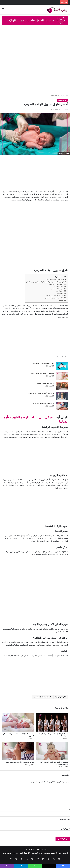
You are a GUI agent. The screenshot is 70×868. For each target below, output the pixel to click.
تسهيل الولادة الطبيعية (57, 289)
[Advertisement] (35, 43)
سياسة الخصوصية (37, 853)
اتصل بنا (59, 853)
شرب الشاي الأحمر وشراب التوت (54, 296)
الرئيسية (64, 95)
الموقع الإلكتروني (65, 829)
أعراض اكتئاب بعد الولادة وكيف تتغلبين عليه (20, 762)
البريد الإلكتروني (65, 819)
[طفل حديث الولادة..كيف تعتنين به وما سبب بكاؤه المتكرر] (18, 723)
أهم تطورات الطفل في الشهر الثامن (43, 373)
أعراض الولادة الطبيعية (42, 697)
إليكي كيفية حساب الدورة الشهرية (43, 363)
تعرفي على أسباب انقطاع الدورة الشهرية (41, 393)
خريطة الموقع (7, 853)
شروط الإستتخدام (49, 853)
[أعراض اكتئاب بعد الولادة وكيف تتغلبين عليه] (18, 751)
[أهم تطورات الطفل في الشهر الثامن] (62, 376)
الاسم (68, 810)
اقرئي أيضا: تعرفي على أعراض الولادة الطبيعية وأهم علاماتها (45, 282)
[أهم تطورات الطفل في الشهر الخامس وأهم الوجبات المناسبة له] (52, 751)
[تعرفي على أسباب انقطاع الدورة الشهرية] (62, 396)
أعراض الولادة (60, 697)
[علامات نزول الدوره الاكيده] (62, 386)
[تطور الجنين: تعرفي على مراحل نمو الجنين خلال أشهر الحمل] (52, 723)
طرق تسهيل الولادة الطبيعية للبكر (44, 403)
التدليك (61, 300)
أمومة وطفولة (55, 95)
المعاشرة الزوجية (58, 286)
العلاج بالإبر (60, 293)
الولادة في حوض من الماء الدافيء (54, 298)
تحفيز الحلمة (60, 291)
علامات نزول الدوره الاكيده (46, 383)
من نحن (15, 853)
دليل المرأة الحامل (25, 853)
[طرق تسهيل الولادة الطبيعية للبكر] (62, 406)
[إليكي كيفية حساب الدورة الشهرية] (62, 366)
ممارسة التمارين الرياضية (56, 284)
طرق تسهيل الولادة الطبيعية (55, 279)
